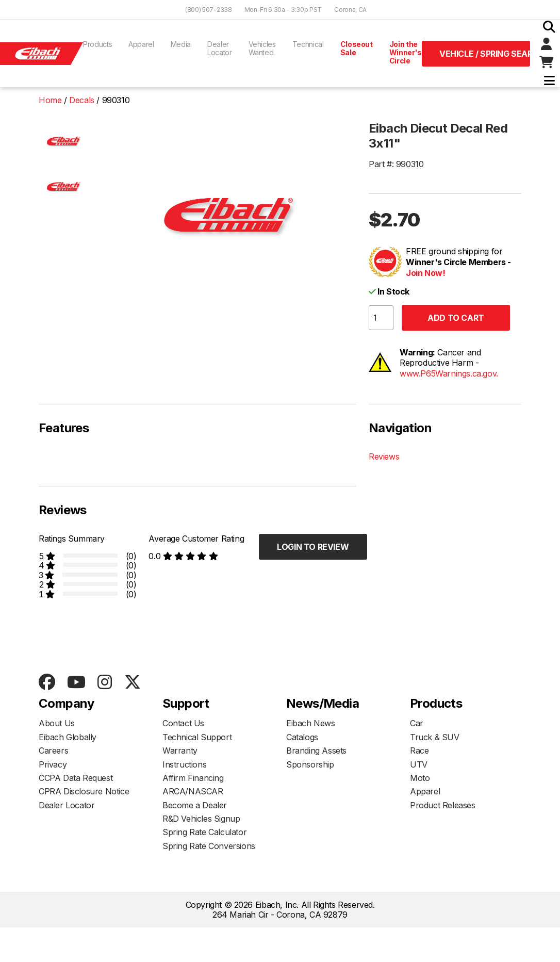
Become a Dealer (195, 805)
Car (417, 723)
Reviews (384, 456)
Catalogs (302, 737)
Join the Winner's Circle (406, 52)
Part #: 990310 (396, 164)
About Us (57, 723)
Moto (420, 778)
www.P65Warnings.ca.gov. (449, 373)
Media (181, 44)
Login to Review (313, 547)
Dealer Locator (220, 48)
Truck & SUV (435, 737)
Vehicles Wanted (262, 48)
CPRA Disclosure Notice (84, 791)
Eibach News (311, 723)
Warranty (180, 751)
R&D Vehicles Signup (201, 819)
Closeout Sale (357, 48)
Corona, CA (350, 10)
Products (97, 44)
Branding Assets (316, 751)
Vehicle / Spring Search (485, 54)
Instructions (184, 764)
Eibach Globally (68, 737)
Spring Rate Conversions (209, 846)
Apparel (141, 44)
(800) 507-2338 (209, 10)
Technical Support (197, 737)
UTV (419, 764)
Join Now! (425, 273)
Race (419, 751)
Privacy (53, 764)
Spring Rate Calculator (204, 832)
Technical (308, 44)
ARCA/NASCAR (193, 791)
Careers (53, 751)
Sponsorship (310, 764)
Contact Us (183, 723)
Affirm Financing (193, 778)
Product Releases (443, 805)
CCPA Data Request (76, 778)
